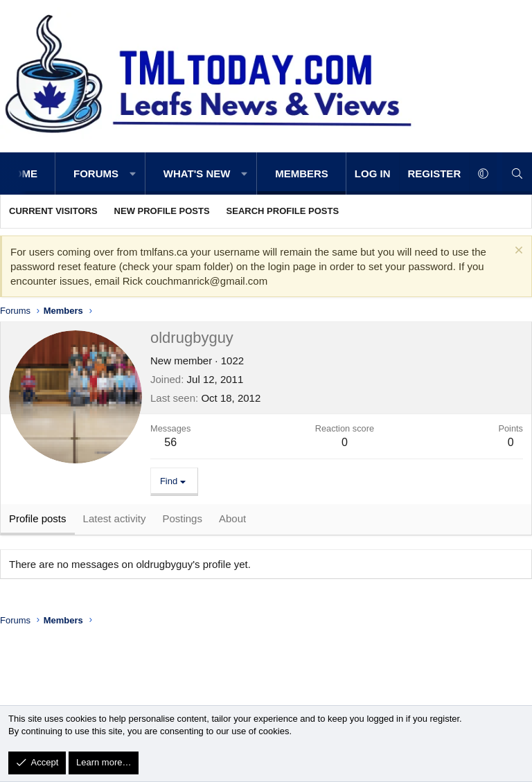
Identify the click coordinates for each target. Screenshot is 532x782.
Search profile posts (283, 211)
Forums (96, 174)
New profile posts (162, 211)
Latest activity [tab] (115, 521)
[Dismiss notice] (517, 252)
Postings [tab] (182, 521)
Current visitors (53, 211)
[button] (133, 174)
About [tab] (232, 521)
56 (170, 442)
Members (302, 174)
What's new (197, 174)
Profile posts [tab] (38, 521)
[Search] (517, 174)
